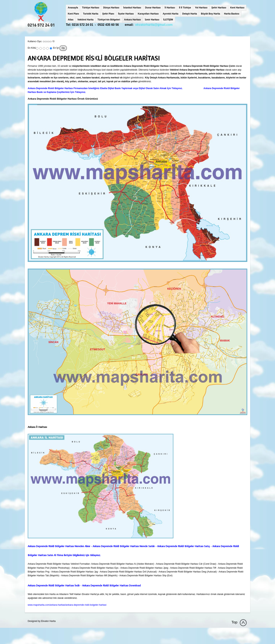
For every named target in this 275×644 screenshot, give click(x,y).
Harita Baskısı (232, 14)
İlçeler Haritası (126, 14)
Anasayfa (73, 8)
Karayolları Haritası (148, 14)
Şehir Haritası (219, 8)
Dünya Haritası (111, 8)
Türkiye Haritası (91, 8)
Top (234, 622)
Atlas (71, 20)
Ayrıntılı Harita (171, 14)
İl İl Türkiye (185, 8)
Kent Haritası (237, 8)
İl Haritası (170, 8)
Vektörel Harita (85, 20)
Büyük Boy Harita (210, 14)
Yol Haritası (201, 8)
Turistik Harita (91, 14)
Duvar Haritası (153, 8)
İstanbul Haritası (132, 8)
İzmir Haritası (152, 20)
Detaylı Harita (190, 14)
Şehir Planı (108, 14)
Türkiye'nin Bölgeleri (109, 20)
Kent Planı (73, 14)
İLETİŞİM (168, 20)
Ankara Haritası (133, 20)
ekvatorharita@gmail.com (154, 25)
